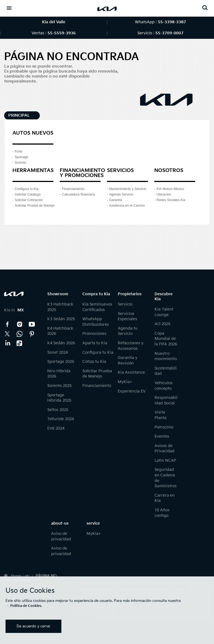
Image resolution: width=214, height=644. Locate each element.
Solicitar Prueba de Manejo (35, 206)
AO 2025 (162, 324)
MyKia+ (125, 382)
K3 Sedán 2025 (61, 319)
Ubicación (164, 194)
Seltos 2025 (58, 410)
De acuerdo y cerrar (33, 626)
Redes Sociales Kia (171, 200)
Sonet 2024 (58, 352)
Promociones (94, 334)
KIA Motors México (170, 189)
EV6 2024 (56, 428)
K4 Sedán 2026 (61, 343)
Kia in (14, 310)
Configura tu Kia (27, 189)
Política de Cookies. (26, 606)
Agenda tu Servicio (128, 331)
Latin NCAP (165, 460)
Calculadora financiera (78, 194)
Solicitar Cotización (29, 200)
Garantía (116, 200)
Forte (19, 152)
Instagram (20, 324)
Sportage (21, 157)
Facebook (7, 324)
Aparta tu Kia (95, 343)
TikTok (20, 343)
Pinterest (32, 334)
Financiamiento (73, 189)
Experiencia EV (132, 391)
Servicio (125, 304)
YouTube (32, 324)
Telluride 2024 (61, 419)
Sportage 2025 (61, 362)
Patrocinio (164, 427)
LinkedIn (7, 343)
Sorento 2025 (59, 386)
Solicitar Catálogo (28, 194)
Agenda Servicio (121, 194)
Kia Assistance (131, 372)
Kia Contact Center (20, 334)
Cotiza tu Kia (94, 362)
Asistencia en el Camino (127, 206)
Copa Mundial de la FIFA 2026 (166, 339)
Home (16, 576)
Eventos (162, 436)
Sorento (20, 163)
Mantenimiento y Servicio (128, 189)
